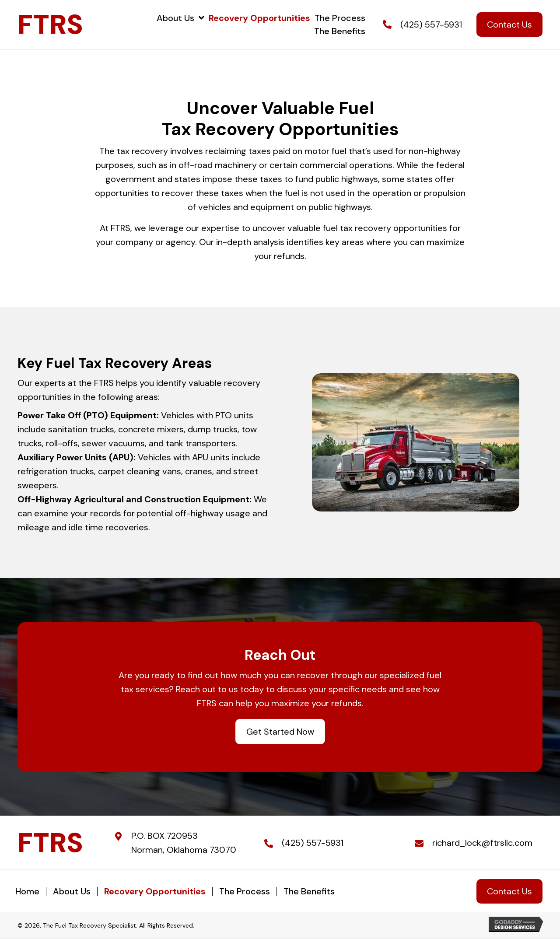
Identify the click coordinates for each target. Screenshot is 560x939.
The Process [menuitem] (245, 891)
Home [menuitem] (27, 891)
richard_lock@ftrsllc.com (482, 843)
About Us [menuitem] (72, 891)
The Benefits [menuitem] (309, 891)
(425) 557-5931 (431, 25)
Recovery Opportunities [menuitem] (155, 891)
